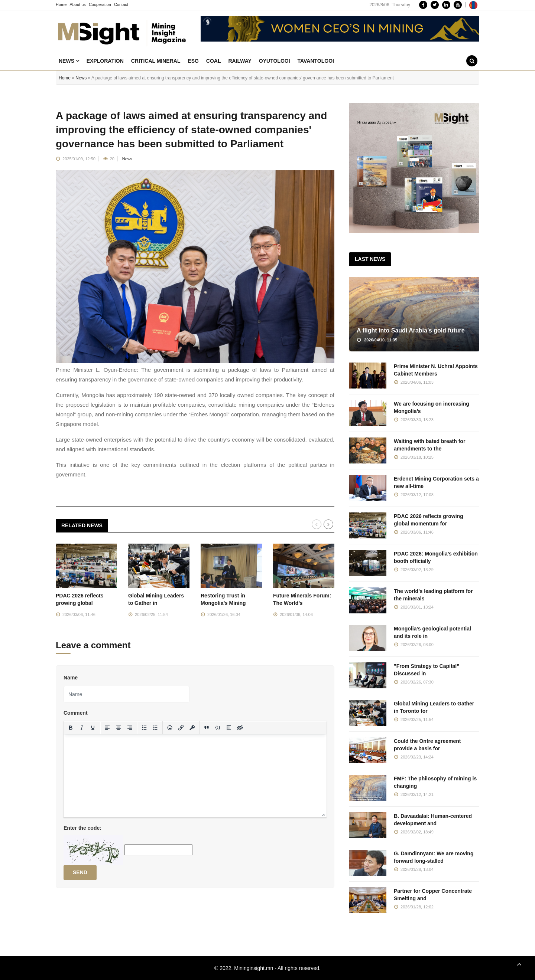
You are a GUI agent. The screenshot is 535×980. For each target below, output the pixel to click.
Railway (240, 61)
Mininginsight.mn (254, 968)
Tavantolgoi (316, 61)
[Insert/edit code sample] (218, 728)
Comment (76, 713)
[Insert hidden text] (240, 728)
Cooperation (100, 4)
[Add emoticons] (170, 728)
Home (61, 4)
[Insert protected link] (192, 728)
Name (71, 678)
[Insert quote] (207, 728)
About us (77, 4)
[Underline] (93, 728)
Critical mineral (156, 61)
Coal (214, 61)
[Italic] (82, 728)
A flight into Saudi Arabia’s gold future (411, 330)
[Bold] (71, 728)
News (69, 61)
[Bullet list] (144, 728)
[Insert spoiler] (229, 728)
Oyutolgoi (275, 61)
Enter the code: (82, 828)
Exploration (105, 61)
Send (80, 872)
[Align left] (107, 728)
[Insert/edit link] (181, 728)
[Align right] (130, 728)
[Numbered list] (155, 728)
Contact (121, 4)
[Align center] (119, 728)
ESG (193, 61)
